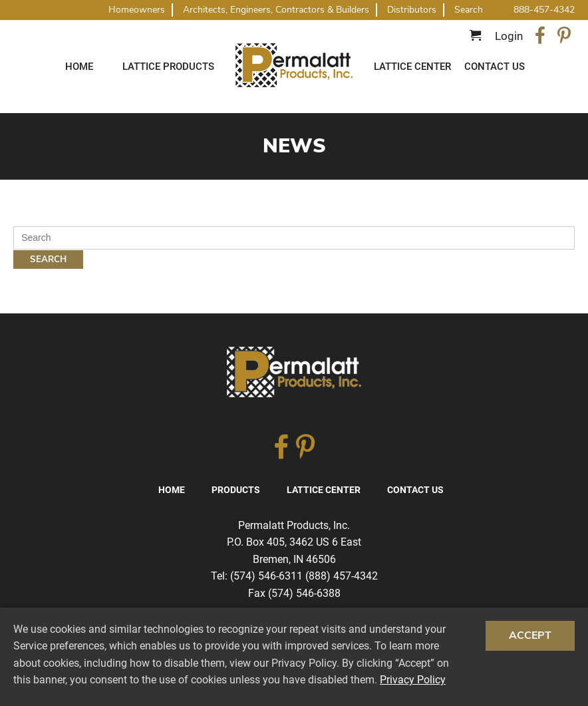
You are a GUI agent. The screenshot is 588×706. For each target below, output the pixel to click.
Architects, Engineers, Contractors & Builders (276, 10)
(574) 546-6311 (266, 576)
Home (79, 67)
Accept (530, 635)
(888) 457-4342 (342, 576)
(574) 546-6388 (304, 593)
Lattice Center (412, 67)
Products (236, 490)
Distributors (412, 10)
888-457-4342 (544, 10)
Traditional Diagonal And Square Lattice (294, 65)
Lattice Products (168, 67)
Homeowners (137, 10)
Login (509, 36)
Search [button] (469, 10)
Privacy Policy (413, 680)
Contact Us (495, 67)
